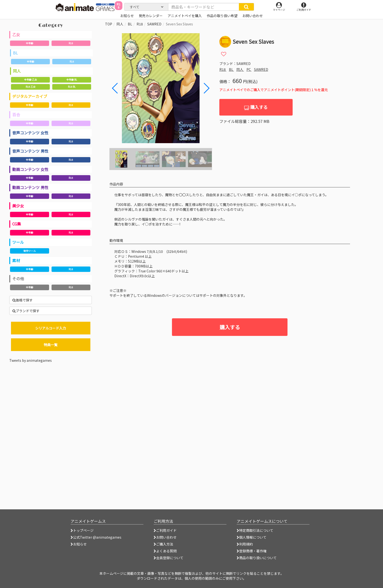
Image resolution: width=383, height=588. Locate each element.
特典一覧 (51, 345)
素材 (16, 260)
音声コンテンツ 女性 (30, 133)
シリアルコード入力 (51, 328)
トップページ (82, 530)
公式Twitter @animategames (97, 537)
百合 (16, 115)
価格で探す (23, 300)
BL (15, 53)
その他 (18, 278)
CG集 (17, 224)
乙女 (16, 34)
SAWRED (154, 24)
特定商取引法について (255, 530)
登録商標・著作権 (252, 551)
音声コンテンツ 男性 (30, 151)
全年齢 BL (72, 80)
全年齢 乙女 (31, 80)
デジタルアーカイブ (30, 96)
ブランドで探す (26, 311)
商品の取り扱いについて (257, 558)
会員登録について (169, 558)
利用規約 (245, 544)
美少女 (18, 206)
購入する (256, 107)
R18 (71, 43)
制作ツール (30, 251)
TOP (109, 24)
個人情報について (252, 537)
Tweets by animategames (31, 360)
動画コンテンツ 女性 (30, 169)
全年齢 (30, 43)
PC (249, 69)
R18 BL (72, 87)
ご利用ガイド (165, 530)
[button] (206, 88)
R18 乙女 (31, 87)
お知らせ (79, 544)
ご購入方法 (163, 544)
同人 (17, 71)
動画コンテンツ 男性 (30, 187)
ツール (18, 242)
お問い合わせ (165, 537)
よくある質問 (165, 551)
